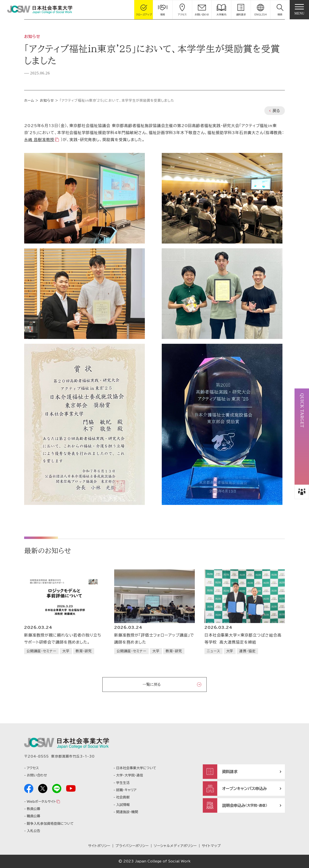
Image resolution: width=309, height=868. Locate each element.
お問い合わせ (37, 775)
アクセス (33, 768)
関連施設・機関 (127, 812)
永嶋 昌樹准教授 (39, 140)
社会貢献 (123, 797)
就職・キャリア (126, 790)
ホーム (29, 100)
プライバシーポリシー (132, 846)
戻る (276, 111)
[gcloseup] (144, 10)
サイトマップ (211, 846)
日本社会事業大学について (136, 768)
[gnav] (299, 10)
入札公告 (34, 831)
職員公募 (34, 816)
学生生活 (123, 783)
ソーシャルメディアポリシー (175, 846)
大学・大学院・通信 (130, 775)
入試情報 (123, 805)
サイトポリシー (99, 846)
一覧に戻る (152, 684)
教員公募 (34, 809)
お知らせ (47, 100)
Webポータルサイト (41, 802)
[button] (280, 10)
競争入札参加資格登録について (50, 824)
